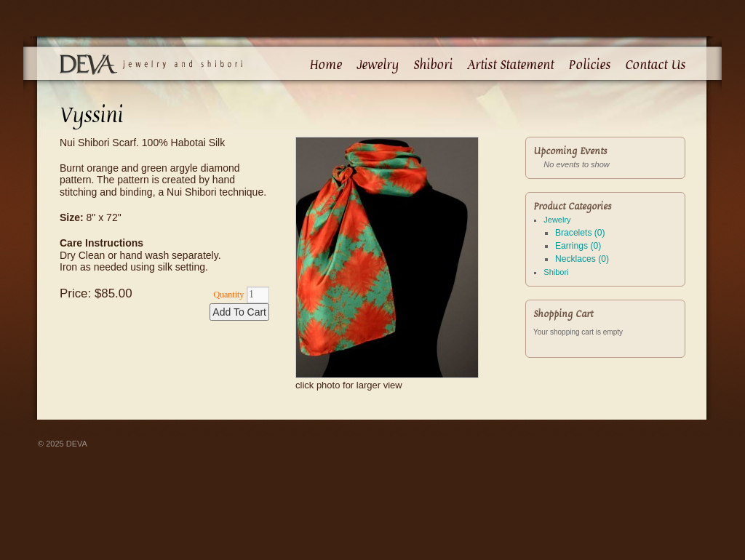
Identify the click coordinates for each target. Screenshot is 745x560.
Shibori (433, 65)
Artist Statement (510, 65)
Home (326, 65)
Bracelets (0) (580, 233)
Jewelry (378, 65)
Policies (589, 65)
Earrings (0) (578, 246)
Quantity (228, 295)
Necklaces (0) (582, 259)
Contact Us (655, 65)
